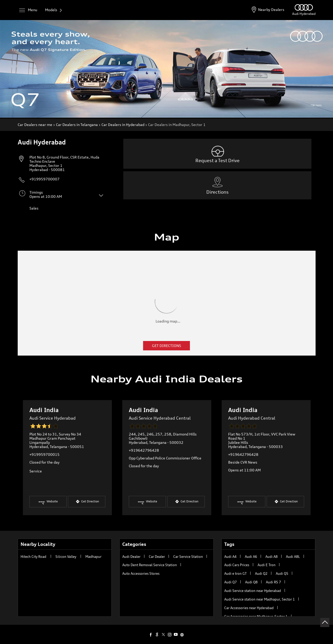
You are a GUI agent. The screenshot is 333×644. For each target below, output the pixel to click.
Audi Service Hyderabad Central (160, 418)
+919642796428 (144, 450)
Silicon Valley (66, 557)
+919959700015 (44, 454)
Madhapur (93, 557)
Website (48, 503)
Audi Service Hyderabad (53, 418)
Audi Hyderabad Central (252, 418)
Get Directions (166, 346)
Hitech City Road (33, 557)
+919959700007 (44, 179)
